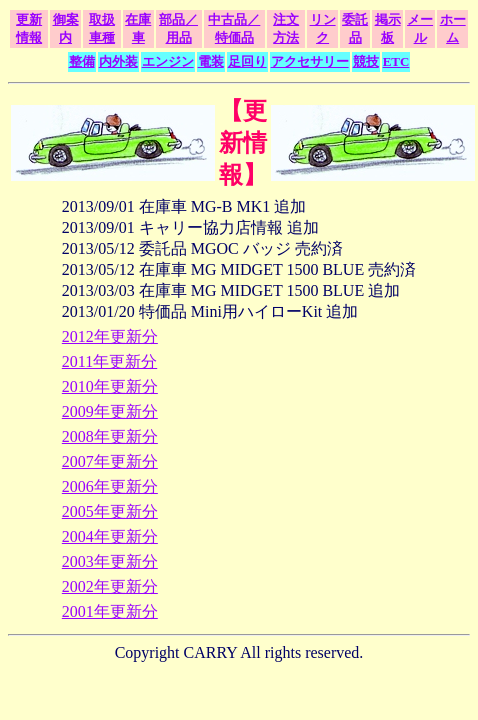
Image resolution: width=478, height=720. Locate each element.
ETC (396, 61)
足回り (247, 61)
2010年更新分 (110, 386)
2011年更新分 (109, 361)
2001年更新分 (110, 611)
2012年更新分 (110, 336)
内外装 (118, 61)
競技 (366, 61)
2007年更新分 (110, 461)
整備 (82, 61)
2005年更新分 (110, 511)
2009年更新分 (110, 411)
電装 (211, 61)
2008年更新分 (110, 436)
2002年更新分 (110, 586)
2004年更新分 (110, 536)
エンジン (168, 61)
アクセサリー (310, 61)
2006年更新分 (110, 486)
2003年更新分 (110, 561)
